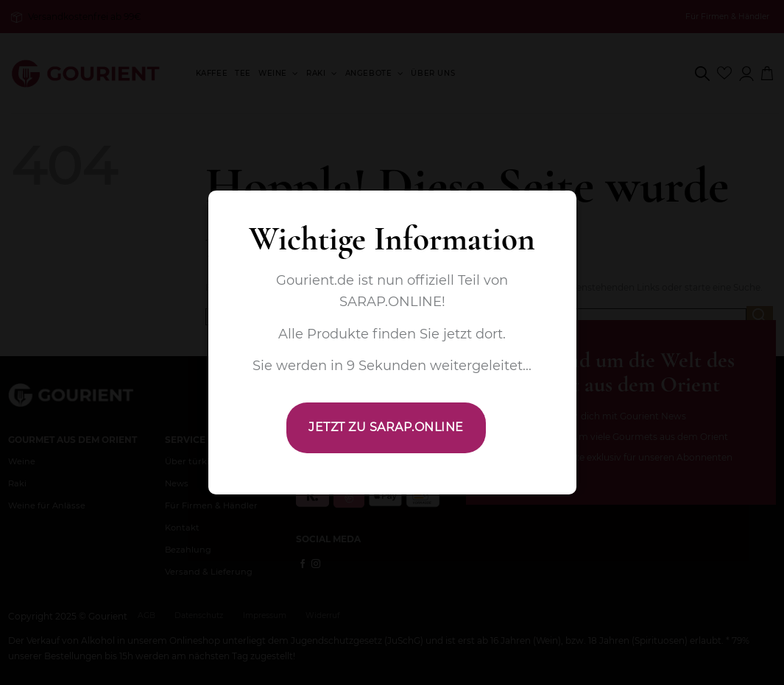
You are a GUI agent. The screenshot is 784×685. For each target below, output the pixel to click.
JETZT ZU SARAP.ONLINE (386, 427)
